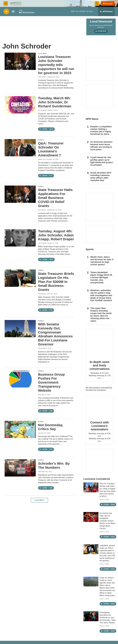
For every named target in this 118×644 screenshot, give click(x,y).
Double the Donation (96, 390)
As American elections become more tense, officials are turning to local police (101, 146)
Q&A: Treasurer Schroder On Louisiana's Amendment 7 (51, 149)
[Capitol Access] (100, 69)
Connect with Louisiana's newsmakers (100, 426)
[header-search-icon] (97, 3)
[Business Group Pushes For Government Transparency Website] (20, 379)
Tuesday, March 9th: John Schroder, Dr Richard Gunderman (55, 102)
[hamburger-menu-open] (6, 3)
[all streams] (106, 12)
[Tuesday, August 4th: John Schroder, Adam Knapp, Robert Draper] (20, 238)
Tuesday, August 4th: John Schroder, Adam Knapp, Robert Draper (56, 235)
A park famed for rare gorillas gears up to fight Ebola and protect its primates (102, 161)
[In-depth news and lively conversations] (100, 343)
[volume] (13, 12)
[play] (6, 12)
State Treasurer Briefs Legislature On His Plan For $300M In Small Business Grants (56, 282)
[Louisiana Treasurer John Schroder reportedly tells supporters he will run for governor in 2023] (20, 61)
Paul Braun (42, 77)
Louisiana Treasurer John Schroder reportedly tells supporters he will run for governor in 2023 (56, 65)
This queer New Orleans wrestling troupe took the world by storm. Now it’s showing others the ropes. (101, 315)
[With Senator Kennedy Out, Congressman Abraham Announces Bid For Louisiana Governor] (20, 329)
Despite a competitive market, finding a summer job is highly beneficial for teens (101, 130)
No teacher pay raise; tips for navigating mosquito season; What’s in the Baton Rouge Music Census (108, 521)
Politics (41, 140)
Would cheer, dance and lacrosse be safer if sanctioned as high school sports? (102, 261)
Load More (39, 500)
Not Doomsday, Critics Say (51, 427)
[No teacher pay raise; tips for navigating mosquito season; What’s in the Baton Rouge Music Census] (91, 517)
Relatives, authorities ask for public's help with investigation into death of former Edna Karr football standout (101, 295)
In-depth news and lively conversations (100, 365)
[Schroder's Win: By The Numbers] (20, 468)
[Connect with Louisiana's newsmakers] (100, 407)
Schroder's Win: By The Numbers (54, 465)
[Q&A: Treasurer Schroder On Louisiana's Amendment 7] (20, 148)
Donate (109, 4)
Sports (90, 249)
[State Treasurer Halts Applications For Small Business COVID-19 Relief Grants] (20, 194)
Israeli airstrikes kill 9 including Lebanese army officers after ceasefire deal (101, 177)
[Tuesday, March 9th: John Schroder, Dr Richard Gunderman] (20, 105)
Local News (42, 53)
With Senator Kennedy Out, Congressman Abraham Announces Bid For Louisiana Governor (55, 334)
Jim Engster (42, 110)
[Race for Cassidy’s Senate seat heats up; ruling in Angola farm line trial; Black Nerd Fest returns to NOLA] (91, 487)
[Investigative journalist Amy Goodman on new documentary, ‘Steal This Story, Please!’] (91, 616)
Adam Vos (42, 159)
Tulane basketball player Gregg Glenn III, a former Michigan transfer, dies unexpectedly (101, 277)
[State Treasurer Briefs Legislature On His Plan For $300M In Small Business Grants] (20, 278)
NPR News (92, 119)
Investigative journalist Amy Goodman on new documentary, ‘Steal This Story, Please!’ (108, 618)
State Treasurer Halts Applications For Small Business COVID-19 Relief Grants (55, 198)
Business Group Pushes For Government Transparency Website (51, 382)
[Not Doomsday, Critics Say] (20, 429)
